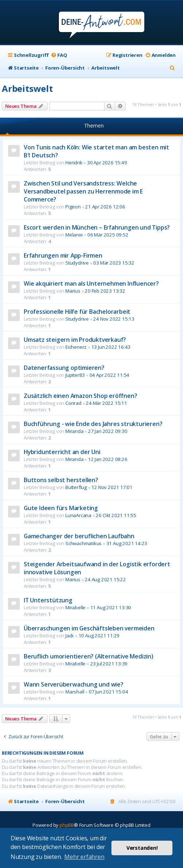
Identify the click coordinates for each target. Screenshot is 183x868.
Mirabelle (75, 607)
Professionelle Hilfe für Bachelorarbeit (77, 312)
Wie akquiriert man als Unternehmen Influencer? (91, 284)
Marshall (75, 692)
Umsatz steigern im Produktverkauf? (75, 340)
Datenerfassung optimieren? (64, 368)
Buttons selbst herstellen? (61, 480)
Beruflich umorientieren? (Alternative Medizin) (89, 656)
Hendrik (74, 163)
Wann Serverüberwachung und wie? (74, 684)
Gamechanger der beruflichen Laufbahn (79, 536)
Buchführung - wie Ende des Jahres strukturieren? (93, 424)
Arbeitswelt (27, 88)
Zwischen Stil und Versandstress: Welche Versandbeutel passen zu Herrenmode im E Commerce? (83, 191)
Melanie (74, 235)
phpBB (67, 825)
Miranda (75, 431)
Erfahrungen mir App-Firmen (63, 255)
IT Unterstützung (48, 600)
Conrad (73, 403)
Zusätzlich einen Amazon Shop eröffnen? (80, 396)
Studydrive (77, 263)
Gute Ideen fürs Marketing (61, 508)
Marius (73, 291)
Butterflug (76, 487)
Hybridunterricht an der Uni (62, 452)
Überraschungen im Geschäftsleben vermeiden (89, 628)
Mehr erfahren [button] (84, 857)
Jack (70, 636)
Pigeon (73, 207)
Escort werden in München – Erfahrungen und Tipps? (97, 227)
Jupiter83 (75, 375)
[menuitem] (59, 55)
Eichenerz (76, 347)
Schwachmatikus (83, 543)
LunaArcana (78, 515)
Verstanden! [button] (142, 848)
